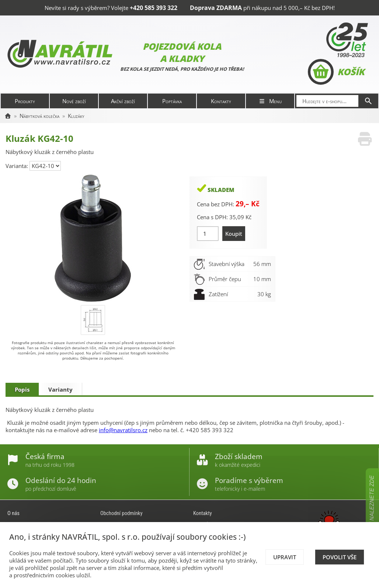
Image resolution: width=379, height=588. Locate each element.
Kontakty (221, 101)
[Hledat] (368, 101)
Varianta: (18, 166)
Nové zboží (74, 101)
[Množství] (208, 234)
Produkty (25, 101)
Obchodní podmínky (121, 513)
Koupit (234, 234)
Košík (336, 72)
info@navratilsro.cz (123, 430)
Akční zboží (123, 101)
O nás (13, 513)
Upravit (285, 557)
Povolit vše (340, 557)
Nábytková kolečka (39, 116)
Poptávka (172, 101)
